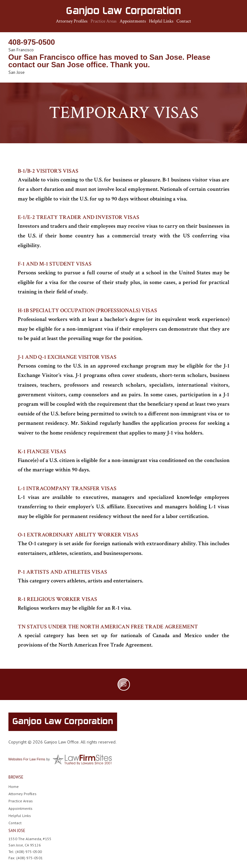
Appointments (133, 21)
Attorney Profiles (72, 21)
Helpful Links (161, 21)
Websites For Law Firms (27, 759)
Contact (184, 21)
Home (14, 787)
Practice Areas (104, 21)
